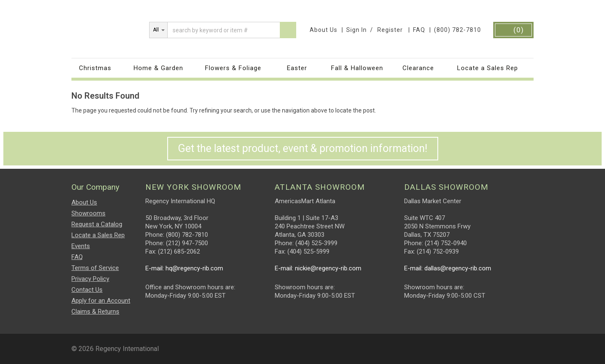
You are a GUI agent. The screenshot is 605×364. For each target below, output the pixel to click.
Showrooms (88, 213)
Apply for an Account (101, 301)
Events (81, 246)
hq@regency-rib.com (194, 268)
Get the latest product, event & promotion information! (303, 148)
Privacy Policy (90, 279)
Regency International (108, 27)
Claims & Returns (95, 312)
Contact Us (87, 290)
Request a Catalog (97, 224)
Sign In (356, 30)
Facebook (496, 346)
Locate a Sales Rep (488, 68)
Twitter (528, 346)
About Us (324, 30)
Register (390, 30)
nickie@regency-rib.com (328, 268)
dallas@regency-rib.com (458, 268)
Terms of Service (95, 268)
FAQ (419, 30)
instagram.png (512, 346)
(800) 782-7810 (458, 30)
